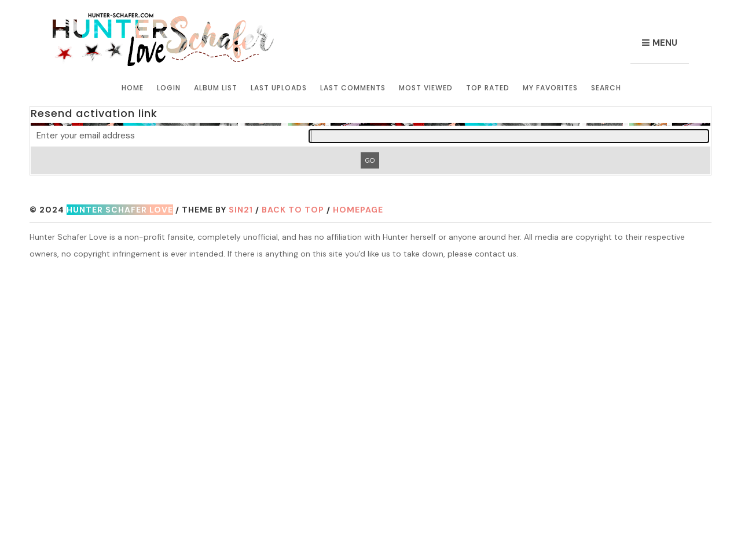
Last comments (353, 88)
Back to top (293, 210)
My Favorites (550, 88)
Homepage (358, 210)
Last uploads (279, 88)
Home (133, 88)
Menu (665, 43)
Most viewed (426, 88)
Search (606, 88)
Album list (216, 88)
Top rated (488, 88)
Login (169, 88)
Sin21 (241, 210)
